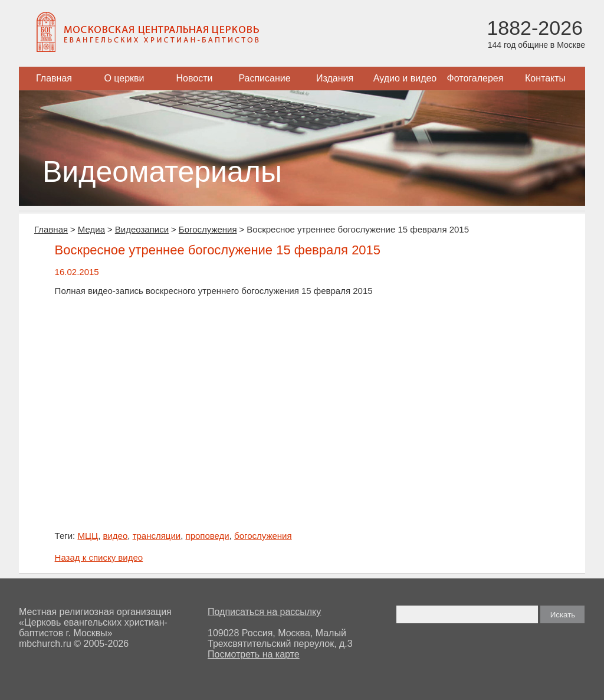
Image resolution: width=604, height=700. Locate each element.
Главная (54, 78)
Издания (335, 78)
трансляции (157, 536)
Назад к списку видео (99, 557)
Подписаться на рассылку (264, 612)
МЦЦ (88, 536)
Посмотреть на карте (254, 654)
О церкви (124, 78)
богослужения (263, 536)
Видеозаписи (142, 229)
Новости (195, 78)
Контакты (545, 78)
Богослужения (208, 229)
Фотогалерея (475, 78)
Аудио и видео (405, 78)
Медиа (91, 229)
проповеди (208, 536)
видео (115, 536)
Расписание (264, 78)
